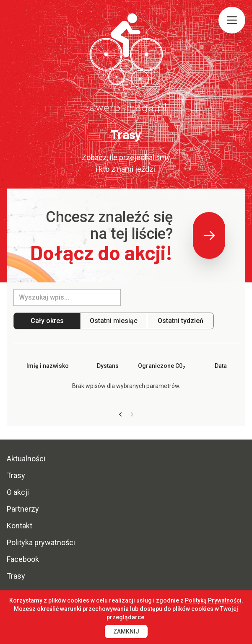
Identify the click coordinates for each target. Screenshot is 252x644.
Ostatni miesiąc (114, 321)
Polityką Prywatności (213, 600)
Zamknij (126, 631)
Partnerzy (23, 509)
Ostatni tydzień (181, 321)
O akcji (18, 492)
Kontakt (19, 526)
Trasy (16, 475)
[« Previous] (120, 415)
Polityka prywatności (41, 542)
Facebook (23, 559)
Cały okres (47, 321)
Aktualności (26, 459)
